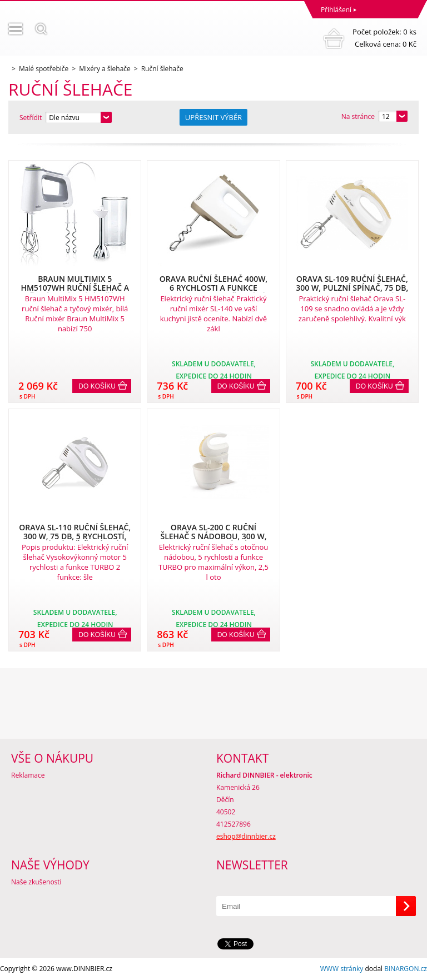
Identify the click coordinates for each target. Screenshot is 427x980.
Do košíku (97, 386)
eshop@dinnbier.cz (246, 836)
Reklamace (28, 775)
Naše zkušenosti (36, 882)
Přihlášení (336, 10)
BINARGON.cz (406, 969)
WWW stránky (342, 969)
